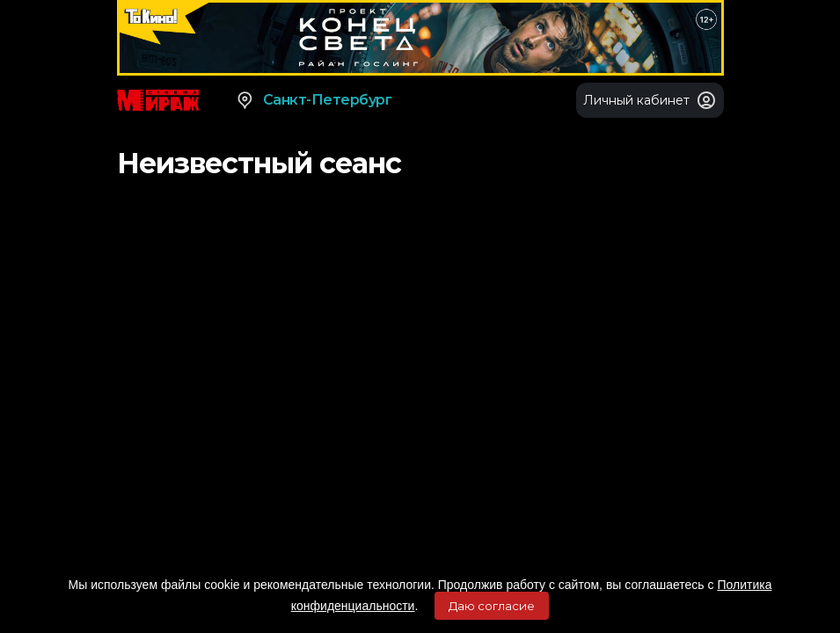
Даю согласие (492, 606)
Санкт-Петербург (314, 100)
